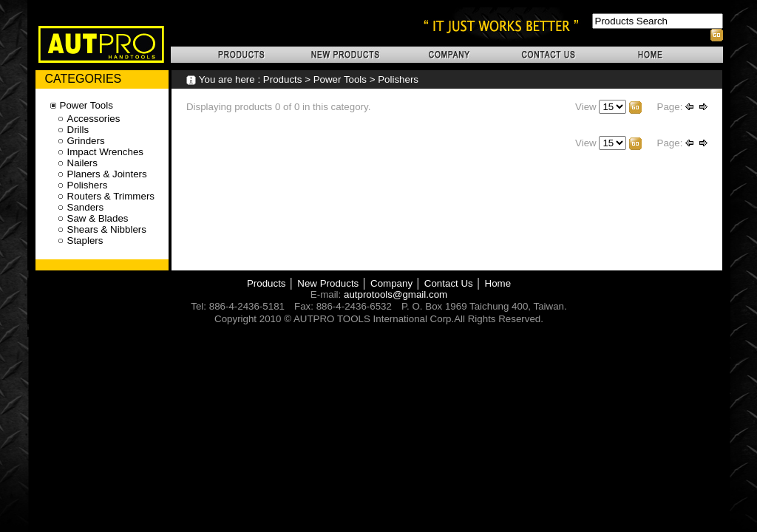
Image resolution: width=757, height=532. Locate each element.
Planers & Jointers (107, 174)
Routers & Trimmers (111, 196)
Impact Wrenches (105, 152)
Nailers (82, 163)
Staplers (85, 241)
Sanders (86, 207)
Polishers (398, 79)
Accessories (94, 119)
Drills (78, 130)
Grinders (86, 141)
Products (283, 79)
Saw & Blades (98, 218)
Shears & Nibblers (107, 229)
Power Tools (340, 79)
